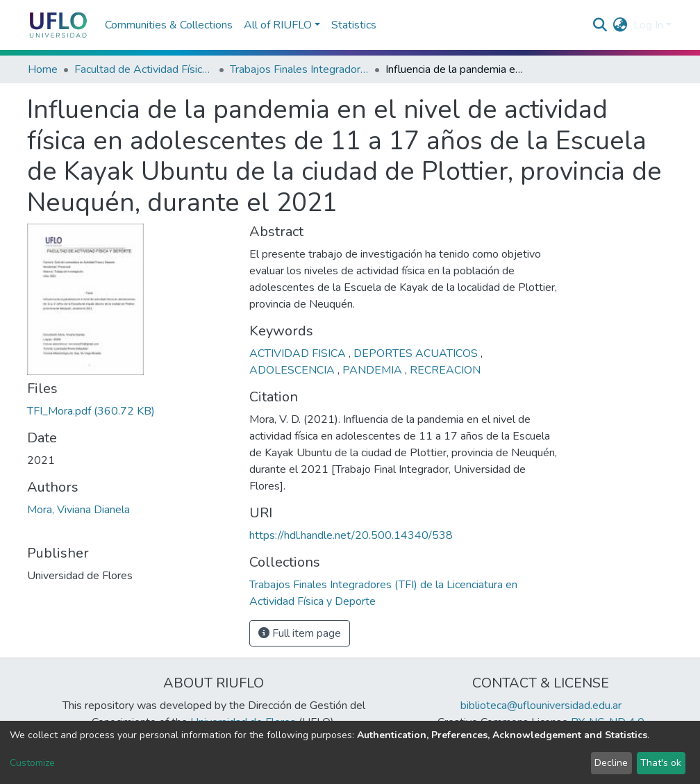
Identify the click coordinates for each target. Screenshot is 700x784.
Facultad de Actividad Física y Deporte (144, 69)
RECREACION (445, 370)
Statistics (354, 25)
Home (43, 69)
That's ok (661, 763)
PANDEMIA (374, 370)
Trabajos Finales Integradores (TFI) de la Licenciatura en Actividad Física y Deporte (299, 69)
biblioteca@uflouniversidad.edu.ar (541, 706)
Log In (648, 25)
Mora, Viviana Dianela (78, 510)
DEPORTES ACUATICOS (417, 353)
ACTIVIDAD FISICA (299, 353)
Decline (611, 763)
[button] (620, 25)
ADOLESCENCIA (293, 370)
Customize (32, 763)
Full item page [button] (300, 633)
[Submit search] (600, 25)
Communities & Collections (169, 25)
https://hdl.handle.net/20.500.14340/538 (351, 535)
